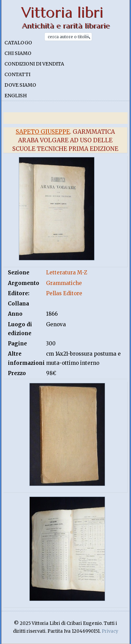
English (16, 96)
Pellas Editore (64, 293)
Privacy (110, 631)
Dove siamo (20, 85)
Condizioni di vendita (34, 64)
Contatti (17, 74)
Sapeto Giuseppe (43, 132)
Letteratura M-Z (67, 273)
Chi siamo (18, 53)
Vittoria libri (62, 12)
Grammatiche (64, 283)
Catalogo (18, 43)
